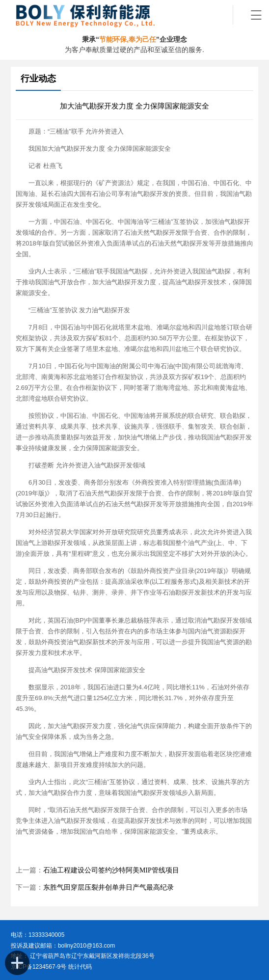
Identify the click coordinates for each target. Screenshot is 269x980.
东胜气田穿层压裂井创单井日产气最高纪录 (108, 887)
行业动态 (38, 79)
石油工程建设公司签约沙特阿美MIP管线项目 (111, 870)
